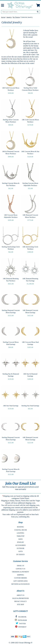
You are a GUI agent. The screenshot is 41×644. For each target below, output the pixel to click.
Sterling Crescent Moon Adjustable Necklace (30, 184)
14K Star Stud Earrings (11, 406)
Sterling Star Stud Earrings (30, 406)
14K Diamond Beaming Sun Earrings (30, 280)
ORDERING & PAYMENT (20, 572)
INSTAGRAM (21, 620)
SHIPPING (20, 575)
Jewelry (9, 17)
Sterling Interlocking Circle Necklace (11, 248)
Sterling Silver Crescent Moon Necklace (11, 121)
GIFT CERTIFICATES (20, 581)
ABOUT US (20, 595)
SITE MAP (20, 604)
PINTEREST (20, 627)
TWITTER (20, 624)
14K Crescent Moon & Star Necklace (30, 153)
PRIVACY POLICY (20, 601)
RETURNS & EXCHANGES (20, 584)
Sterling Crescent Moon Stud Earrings (11, 343)
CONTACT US (20, 569)
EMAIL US (20, 566)
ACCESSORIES (20, 545)
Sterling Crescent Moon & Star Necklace (11, 184)
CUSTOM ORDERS (20, 578)
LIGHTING (20, 533)
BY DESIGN (21, 555)
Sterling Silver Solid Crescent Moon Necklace (30, 89)
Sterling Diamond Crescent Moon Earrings (11, 311)
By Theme (16, 17)
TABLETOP (20, 536)
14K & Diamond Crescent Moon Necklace (11, 153)
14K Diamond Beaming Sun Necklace (11, 280)
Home (3, 17)
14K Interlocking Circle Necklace (30, 248)
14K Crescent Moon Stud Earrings (30, 343)
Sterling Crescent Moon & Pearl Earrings (11, 470)
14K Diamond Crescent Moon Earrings (30, 311)
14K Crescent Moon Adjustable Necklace (11, 216)
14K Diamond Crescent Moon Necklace (30, 216)
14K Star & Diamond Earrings (30, 375)
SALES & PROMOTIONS (21, 598)
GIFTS (20, 551)
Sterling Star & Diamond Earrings (11, 375)
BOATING (20, 527)
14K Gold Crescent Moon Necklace (30, 121)
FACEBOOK (21, 617)
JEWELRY (20, 542)
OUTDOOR (20, 548)
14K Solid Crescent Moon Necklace (11, 89)
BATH (20, 539)
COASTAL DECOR (21, 530)
